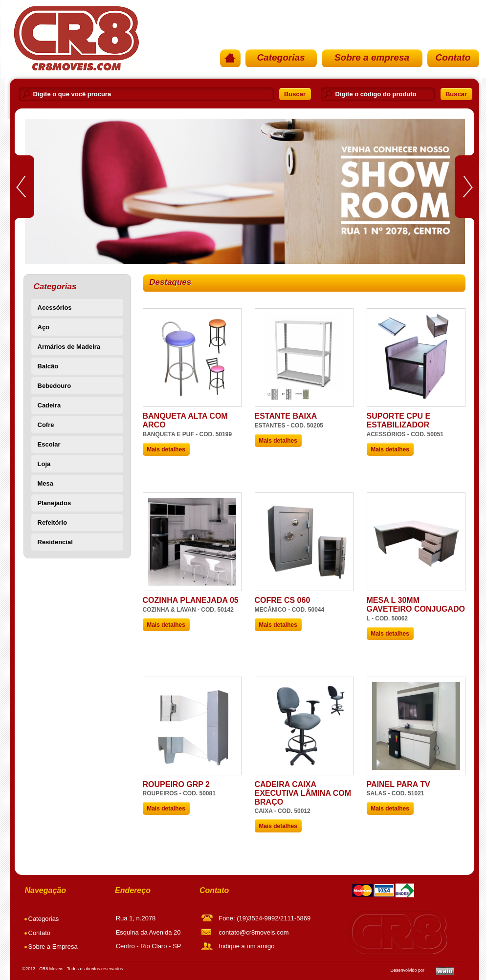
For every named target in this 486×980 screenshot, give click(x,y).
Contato (453, 57)
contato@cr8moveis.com (254, 932)
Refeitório (53, 522)
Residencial (55, 542)
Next (464, 186)
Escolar (49, 444)
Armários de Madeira (69, 347)
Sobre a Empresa (53, 947)
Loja (44, 464)
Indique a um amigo (246, 946)
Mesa (46, 483)
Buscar (295, 94)
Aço (44, 327)
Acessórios (55, 308)
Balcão (48, 366)
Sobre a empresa (372, 57)
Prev (24, 186)
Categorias (281, 57)
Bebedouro (55, 386)
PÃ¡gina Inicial (75, 38)
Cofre (46, 425)
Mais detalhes (166, 449)
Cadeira (49, 405)
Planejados (55, 503)
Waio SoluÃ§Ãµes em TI (445, 971)
